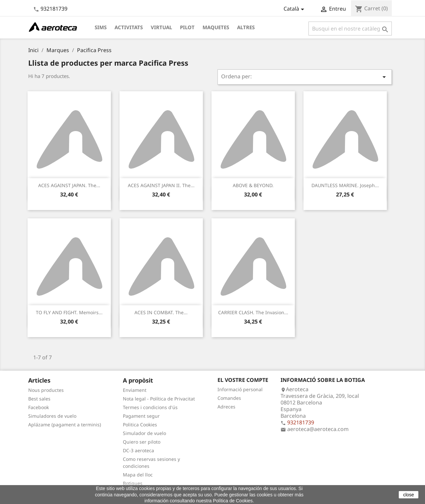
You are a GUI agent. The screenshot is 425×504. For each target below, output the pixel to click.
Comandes (229, 398)
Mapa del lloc (138, 475)
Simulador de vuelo (144, 433)
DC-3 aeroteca (138, 450)
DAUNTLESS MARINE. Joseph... (345, 185)
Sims (101, 27)
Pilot (187, 27)
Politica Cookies (140, 425)
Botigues (133, 483)
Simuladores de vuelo (52, 416)
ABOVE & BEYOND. (253, 185)
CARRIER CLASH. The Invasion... (253, 312)
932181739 (54, 9)
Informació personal (240, 389)
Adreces (226, 407)
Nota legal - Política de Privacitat (159, 399)
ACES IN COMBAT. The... (161, 312)
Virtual (161, 27)
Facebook (39, 407)
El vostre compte (243, 380)
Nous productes (46, 390)
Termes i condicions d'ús (150, 407)
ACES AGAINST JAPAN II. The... (161, 185)
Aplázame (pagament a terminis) (65, 425)
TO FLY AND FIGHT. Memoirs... (69, 312)
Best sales (39, 399)
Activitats (129, 27)
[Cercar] (350, 29)
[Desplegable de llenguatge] (295, 9)
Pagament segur (141, 416)
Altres (246, 27)
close (409, 495)
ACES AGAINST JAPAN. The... (69, 185)
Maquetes (216, 27)
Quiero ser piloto (142, 442)
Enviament (135, 390)
